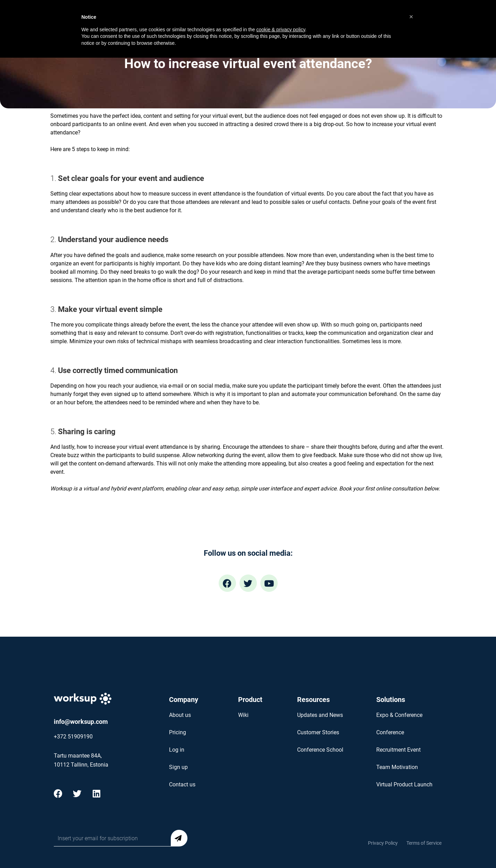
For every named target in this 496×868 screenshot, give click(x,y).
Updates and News (320, 715)
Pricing (178, 732)
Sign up (178, 767)
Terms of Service (424, 843)
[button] (411, 17)
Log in (177, 750)
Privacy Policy (383, 843)
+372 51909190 (73, 737)
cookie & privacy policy (281, 30)
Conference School (320, 750)
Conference (390, 732)
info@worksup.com (81, 722)
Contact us (182, 784)
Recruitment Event (398, 750)
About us (180, 715)
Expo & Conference (399, 715)
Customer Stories (318, 732)
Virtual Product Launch (404, 784)
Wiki (243, 715)
